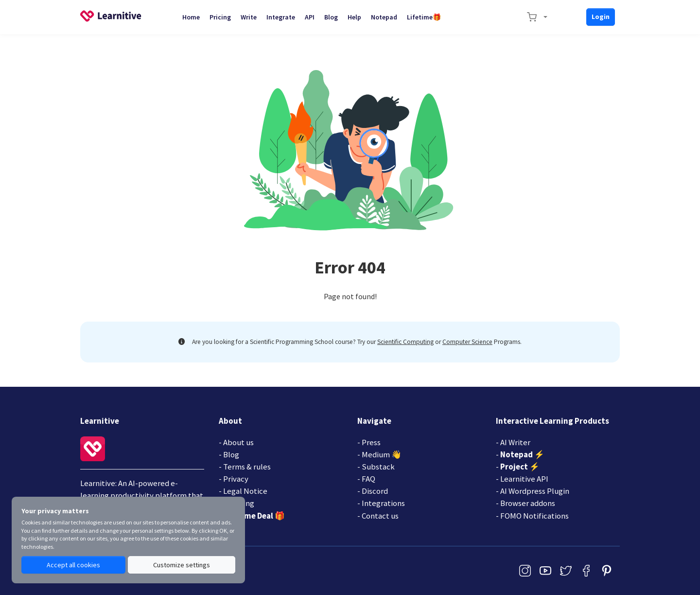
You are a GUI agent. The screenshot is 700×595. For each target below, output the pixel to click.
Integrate (281, 17)
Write (249, 17)
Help (354, 17)
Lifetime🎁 (424, 17)
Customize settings (182, 565)
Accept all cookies (73, 565)
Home (191, 17)
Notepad (384, 17)
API (310, 17)
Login (601, 17)
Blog (331, 17)
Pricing (220, 17)
